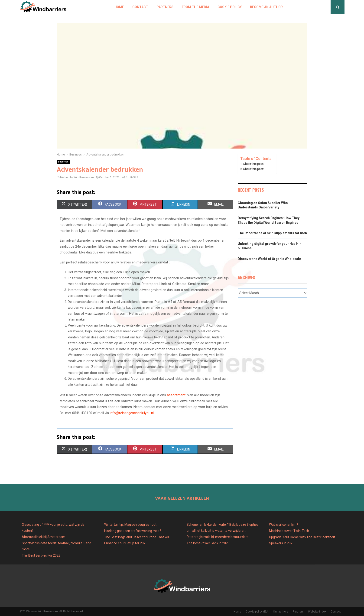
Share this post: (254, 164)
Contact (140, 7)
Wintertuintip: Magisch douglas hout (130, 525)
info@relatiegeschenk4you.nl (132, 413)
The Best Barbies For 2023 (41, 555)
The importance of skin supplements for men (272, 233)
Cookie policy (230, 7)
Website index (317, 612)
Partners (165, 7)
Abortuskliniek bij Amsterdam (44, 537)
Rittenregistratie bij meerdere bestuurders (218, 537)
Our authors (281, 612)
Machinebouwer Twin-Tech (289, 531)
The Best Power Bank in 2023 (208, 543)
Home (119, 7)
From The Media (195, 7)
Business (63, 162)
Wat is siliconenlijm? (284, 525)
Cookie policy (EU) (257, 612)
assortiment (176, 395)
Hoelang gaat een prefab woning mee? (133, 531)
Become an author (266, 7)
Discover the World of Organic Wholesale (269, 259)
